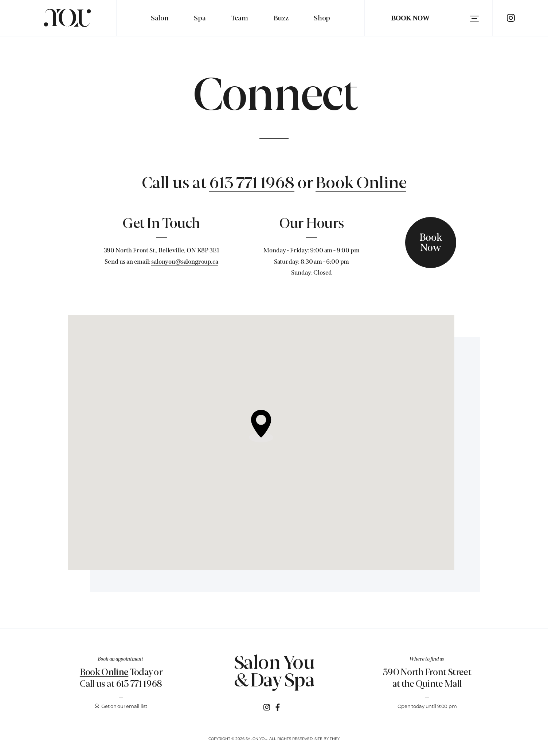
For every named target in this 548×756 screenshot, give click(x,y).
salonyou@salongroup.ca (185, 262)
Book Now (410, 18)
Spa (200, 18)
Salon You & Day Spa (274, 672)
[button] (474, 18)
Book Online (361, 184)
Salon (160, 18)
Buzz (281, 18)
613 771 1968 (252, 184)
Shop (322, 18)
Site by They (327, 739)
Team (240, 18)
